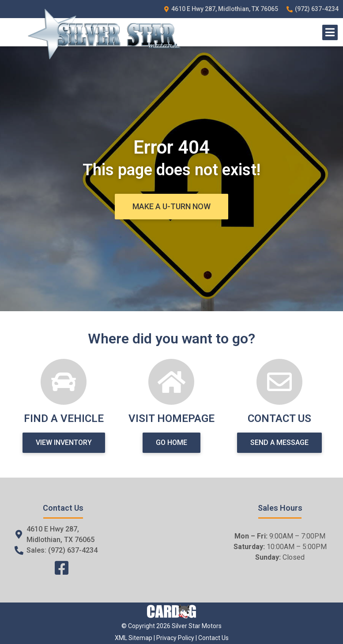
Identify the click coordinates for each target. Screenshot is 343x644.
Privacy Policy (175, 638)
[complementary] (317, 618)
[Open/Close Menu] (330, 32)
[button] (171, 207)
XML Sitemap (134, 638)
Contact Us (213, 638)
